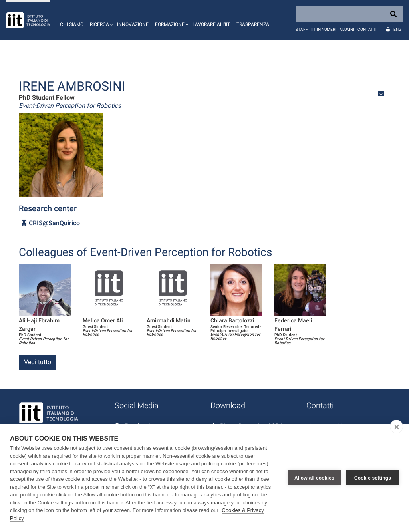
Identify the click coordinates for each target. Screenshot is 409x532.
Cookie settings (373, 478)
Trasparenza (253, 24)
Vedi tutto (38, 362)
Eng (397, 29)
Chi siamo (72, 24)
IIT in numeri (324, 29)
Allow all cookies (314, 478)
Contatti (367, 29)
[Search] (349, 14)
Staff (302, 29)
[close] (396, 427)
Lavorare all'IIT (211, 24)
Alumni (347, 29)
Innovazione (133, 24)
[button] (100, 20)
